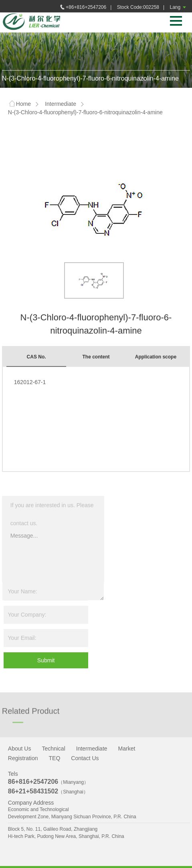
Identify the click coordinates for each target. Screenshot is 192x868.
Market (127, 749)
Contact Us (85, 758)
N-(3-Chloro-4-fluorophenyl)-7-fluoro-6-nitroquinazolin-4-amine (85, 112)
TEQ (55, 758)
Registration (23, 758)
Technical (53, 749)
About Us (20, 749)
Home (19, 104)
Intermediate (61, 104)
